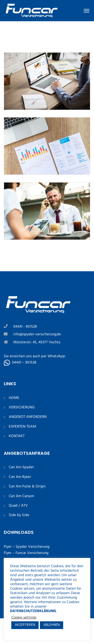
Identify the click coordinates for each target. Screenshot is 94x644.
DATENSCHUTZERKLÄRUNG (33, 611)
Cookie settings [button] (24, 618)
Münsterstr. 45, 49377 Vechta (37, 342)
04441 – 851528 (24, 363)
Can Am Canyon (21, 496)
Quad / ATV (18, 506)
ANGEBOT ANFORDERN (28, 417)
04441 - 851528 (25, 327)
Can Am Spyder (21, 467)
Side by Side (19, 515)
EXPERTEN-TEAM (22, 427)
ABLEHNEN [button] (52, 625)
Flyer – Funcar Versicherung (26, 553)
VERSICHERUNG (22, 408)
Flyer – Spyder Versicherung (27, 547)
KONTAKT (17, 436)
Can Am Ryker (20, 477)
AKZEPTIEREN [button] (25, 625)
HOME (14, 398)
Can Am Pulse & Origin (27, 487)
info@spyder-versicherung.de (37, 334)
